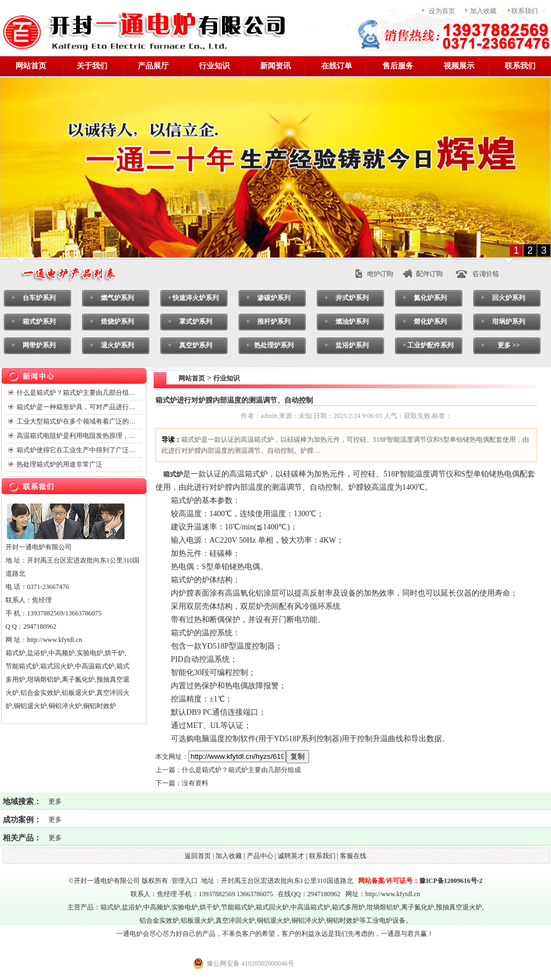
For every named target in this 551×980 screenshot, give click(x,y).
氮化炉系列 (430, 298)
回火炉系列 (509, 298)
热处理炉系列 (274, 345)
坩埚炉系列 (509, 322)
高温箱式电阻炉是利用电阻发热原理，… (76, 436)
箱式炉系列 (39, 322)
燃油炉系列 (352, 322)
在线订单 (337, 66)
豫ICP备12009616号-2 (451, 881)
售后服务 (398, 66)
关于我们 (92, 66)
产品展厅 (153, 66)
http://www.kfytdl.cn (393, 894)
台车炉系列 (39, 298)
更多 (55, 801)
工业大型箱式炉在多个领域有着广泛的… (76, 421)
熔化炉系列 (430, 322)
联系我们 (520, 66)
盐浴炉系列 (352, 345)
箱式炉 (110, 907)
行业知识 (214, 66)
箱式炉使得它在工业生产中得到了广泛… (76, 450)
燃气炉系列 (117, 298)
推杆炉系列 (274, 322)
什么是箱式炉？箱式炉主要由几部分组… (76, 393)
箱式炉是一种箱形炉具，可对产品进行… (76, 407)
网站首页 (188, 378)
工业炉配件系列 (430, 345)
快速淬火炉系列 (196, 298)
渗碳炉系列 (274, 298)
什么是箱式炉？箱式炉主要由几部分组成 (241, 770)
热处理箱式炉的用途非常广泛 (60, 464)
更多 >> (509, 345)
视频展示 (459, 66)
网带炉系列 (39, 345)
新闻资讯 (275, 66)
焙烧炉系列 (117, 322)
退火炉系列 (117, 345)
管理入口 (185, 881)
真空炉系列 (196, 345)
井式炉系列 (352, 298)
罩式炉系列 (196, 322)
